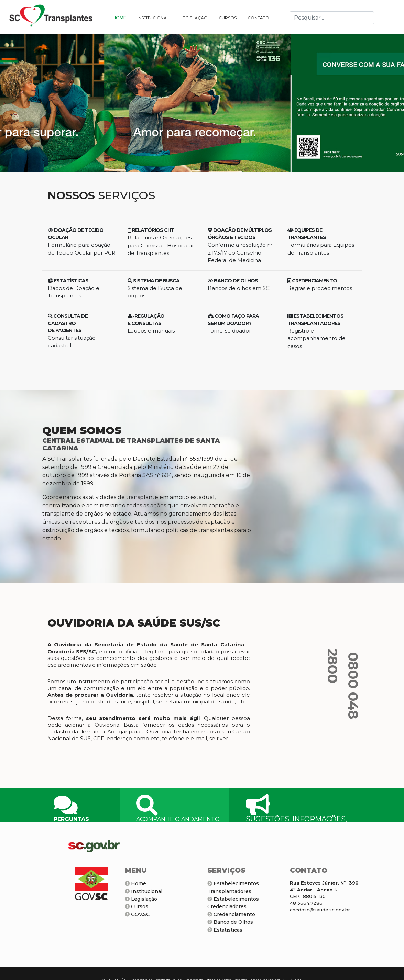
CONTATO (258, 18)
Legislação (141, 899)
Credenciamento (231, 914)
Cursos (137, 906)
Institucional (144, 891)
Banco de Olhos (230, 922)
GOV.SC (137, 914)
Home (135, 883)
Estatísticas (225, 930)
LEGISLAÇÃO (194, 18)
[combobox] (332, 18)
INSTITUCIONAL (153, 18)
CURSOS (228, 18)
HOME (119, 18)
